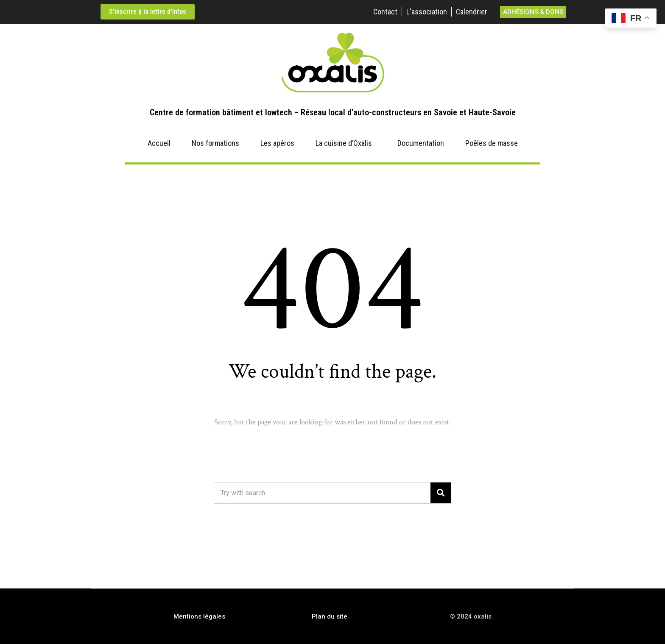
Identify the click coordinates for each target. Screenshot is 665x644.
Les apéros (277, 143)
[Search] (441, 493)
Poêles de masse (492, 143)
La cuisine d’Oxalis (344, 143)
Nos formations (215, 143)
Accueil (159, 143)
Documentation (421, 143)
